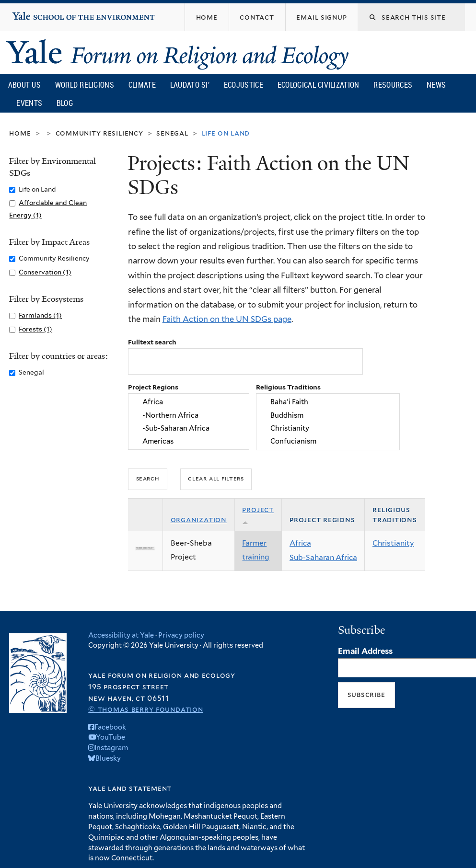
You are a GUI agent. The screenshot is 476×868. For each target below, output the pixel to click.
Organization (199, 520)
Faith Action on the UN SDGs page (227, 319)
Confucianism (328, 441)
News (436, 85)
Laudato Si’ (190, 85)
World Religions (85, 85)
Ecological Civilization (319, 85)
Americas (188, 441)
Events (29, 103)
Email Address (365, 651)
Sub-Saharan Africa (323, 557)
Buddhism (328, 415)
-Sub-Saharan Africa (188, 428)
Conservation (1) (45, 272)
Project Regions (153, 387)
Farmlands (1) (40, 315)
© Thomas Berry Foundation (145, 709)
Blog (65, 103)
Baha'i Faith (328, 402)
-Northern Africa (188, 415)
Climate (142, 85)
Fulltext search (152, 342)
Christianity (328, 428)
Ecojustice (244, 85)
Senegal (172, 133)
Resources (393, 85)
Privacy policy (181, 635)
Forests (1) (35, 329)
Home (20, 133)
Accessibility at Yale (121, 635)
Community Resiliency (99, 133)
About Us (24, 85)
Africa (188, 402)
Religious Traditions (288, 387)
